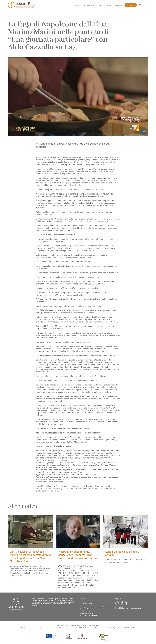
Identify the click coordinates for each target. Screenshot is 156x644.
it (144, 5)
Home (77, 5)
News (100, 5)
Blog (109, 5)
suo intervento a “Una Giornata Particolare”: (85, 189)
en (147, 5)
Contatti (119, 5)
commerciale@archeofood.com (89, 615)
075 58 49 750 (85, 612)
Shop (131, 5)
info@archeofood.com (86, 613)
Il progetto (89, 5)
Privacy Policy (120, 607)
